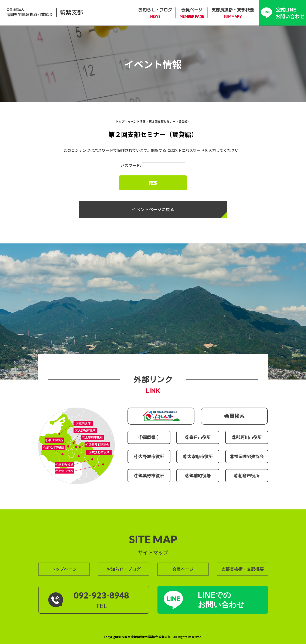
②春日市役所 (198, 437)
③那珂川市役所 (247, 437)
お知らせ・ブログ (155, 13)
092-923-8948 (101, 595)
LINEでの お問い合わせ (221, 600)
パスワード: (153, 165)
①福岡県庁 (149, 437)
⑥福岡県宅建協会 (247, 456)
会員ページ (192, 13)
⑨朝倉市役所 (247, 476)
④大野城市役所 (149, 456)
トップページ (64, 569)
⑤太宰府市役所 (198, 456)
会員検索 (234, 416)
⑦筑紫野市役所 (149, 476)
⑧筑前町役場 (198, 476)
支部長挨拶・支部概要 (233, 13)
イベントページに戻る (153, 209)
